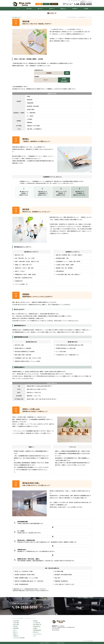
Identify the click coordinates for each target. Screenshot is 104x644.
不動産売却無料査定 (37, 630)
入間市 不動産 (16, 623)
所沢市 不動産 (15, 17)
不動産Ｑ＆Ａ (16, 636)
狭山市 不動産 (16, 625)
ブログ (35, 636)
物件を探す (16, 626)
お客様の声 (35, 621)
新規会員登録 (16, 628)
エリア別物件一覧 (37, 623)
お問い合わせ (36, 632)
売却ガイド (16, 634)
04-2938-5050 (84, 4)
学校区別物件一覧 (37, 626)
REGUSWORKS (90, 641)
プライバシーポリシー (38, 634)
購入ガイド (20, 17)
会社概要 (35, 628)
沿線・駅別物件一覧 (37, 625)
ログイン (15, 630)
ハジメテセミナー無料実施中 (19, 638)
